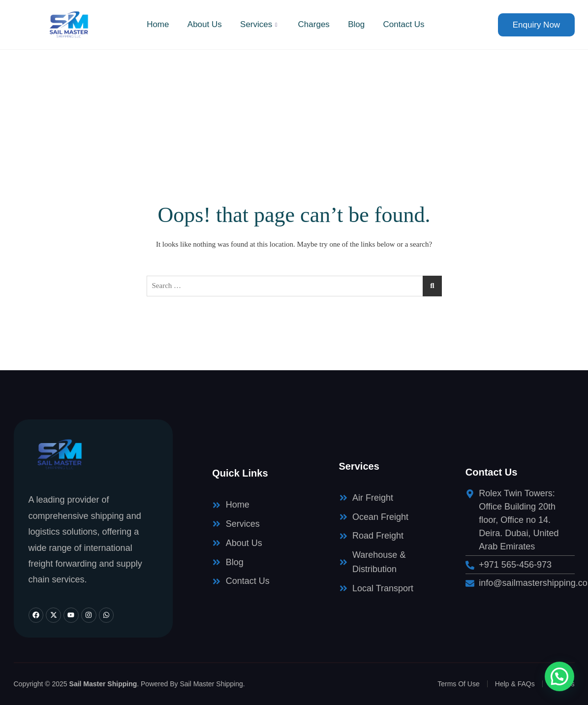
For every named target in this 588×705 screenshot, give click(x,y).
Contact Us (407, 24)
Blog (358, 24)
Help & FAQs (515, 684)
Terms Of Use (459, 684)
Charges (314, 24)
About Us (203, 24)
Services (259, 24)
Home (154, 24)
